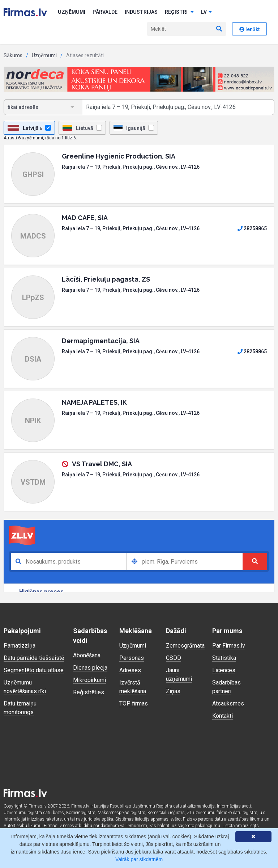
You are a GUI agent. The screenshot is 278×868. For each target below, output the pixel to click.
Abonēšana (87, 655)
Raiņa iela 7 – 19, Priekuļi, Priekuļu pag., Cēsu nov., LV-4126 (131, 167)
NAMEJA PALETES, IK (94, 402)
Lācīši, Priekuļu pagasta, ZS (106, 279)
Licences (224, 670)
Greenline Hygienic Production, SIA (119, 156)
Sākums (13, 55)
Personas (132, 658)
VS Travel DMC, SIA (102, 464)
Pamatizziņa (20, 646)
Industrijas (141, 12)
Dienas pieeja (90, 668)
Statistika (224, 658)
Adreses (130, 670)
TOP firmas (134, 703)
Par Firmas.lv (229, 646)
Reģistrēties (89, 692)
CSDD (174, 658)
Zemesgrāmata (185, 646)
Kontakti (223, 716)
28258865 (252, 228)
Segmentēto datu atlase (34, 670)
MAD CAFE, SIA (85, 218)
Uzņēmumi (72, 12)
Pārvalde (105, 12)
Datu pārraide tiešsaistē (34, 658)
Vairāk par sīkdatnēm (139, 859)
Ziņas (173, 691)
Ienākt (249, 29)
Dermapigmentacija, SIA (101, 341)
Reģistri (179, 12)
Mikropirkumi (89, 680)
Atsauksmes (228, 703)
